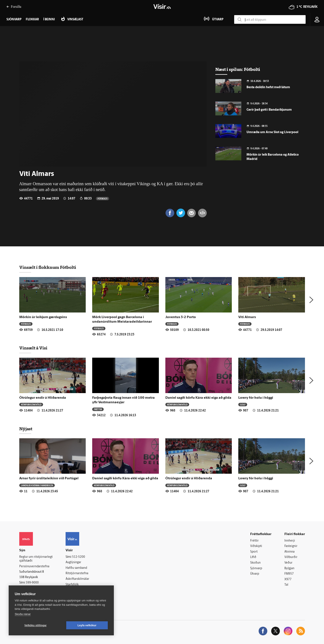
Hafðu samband (76, 568)
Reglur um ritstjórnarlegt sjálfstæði (36, 559)
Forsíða (14, 7)
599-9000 (32, 583)
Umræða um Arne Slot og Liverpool (272, 132)
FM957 (289, 574)
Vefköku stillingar (36, 625)
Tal (286, 585)
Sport (254, 552)
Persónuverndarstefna (34, 567)
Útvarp (255, 574)
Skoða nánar (23, 614)
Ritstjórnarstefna (77, 573)
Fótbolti (102, 198)
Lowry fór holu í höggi (256, 398)
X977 (288, 579)
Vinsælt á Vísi (33, 348)
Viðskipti (256, 546)
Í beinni (49, 20)
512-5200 (79, 557)
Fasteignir (291, 546)
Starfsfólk (72, 585)
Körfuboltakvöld (31, 404)
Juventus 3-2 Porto (181, 317)
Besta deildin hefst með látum (268, 87)
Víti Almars (247, 317)
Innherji (290, 541)
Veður (288, 563)
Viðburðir (291, 557)
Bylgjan (289, 568)
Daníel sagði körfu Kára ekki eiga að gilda (198, 398)
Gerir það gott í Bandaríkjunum (269, 110)
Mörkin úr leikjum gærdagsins (43, 317)
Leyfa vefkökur (87, 625)
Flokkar (32, 20)
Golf (243, 404)
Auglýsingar (73, 562)
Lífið (253, 557)
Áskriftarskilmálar (77, 579)
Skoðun (255, 563)
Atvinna (289, 552)
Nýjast (26, 429)
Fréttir (98, 409)
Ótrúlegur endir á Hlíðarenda (43, 398)
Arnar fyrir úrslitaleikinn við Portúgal (49, 478)
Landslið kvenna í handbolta (37, 485)
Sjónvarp (256, 568)
